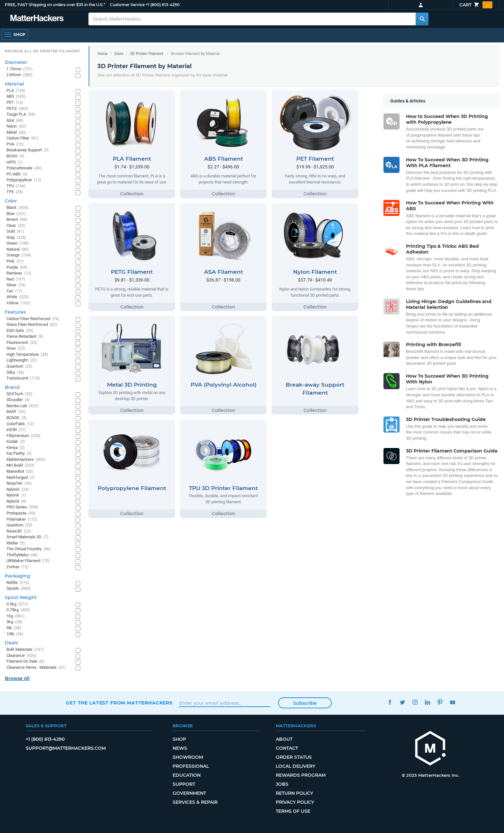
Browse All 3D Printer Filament (43, 51)
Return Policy (294, 793)
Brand (12, 387)
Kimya (16, 448)
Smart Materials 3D (27, 537)
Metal (16, 133)
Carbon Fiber (22, 138)
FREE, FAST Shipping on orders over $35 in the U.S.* (55, 5)
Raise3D (19, 531)
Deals (11, 643)
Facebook (390, 702)
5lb (14, 628)
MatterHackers (26, 460)
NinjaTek (19, 484)
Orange (19, 255)
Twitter (402, 702)
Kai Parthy (19, 454)
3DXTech (19, 394)
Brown (17, 220)
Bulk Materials (25, 650)
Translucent (23, 378)
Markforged (21, 478)
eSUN (16, 430)
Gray (16, 238)
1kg (16, 616)
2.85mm (20, 75)
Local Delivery (296, 766)
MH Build (20, 466)
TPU (16, 186)
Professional (191, 766)
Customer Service (127, 5)
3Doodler (18, 400)
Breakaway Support (28, 150)
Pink (15, 261)
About (284, 739)
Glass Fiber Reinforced (32, 325)
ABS (16, 97)
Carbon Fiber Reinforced (33, 319)
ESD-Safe (20, 331)
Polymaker (22, 520)
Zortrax (18, 567)
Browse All (17, 678)
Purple (17, 268)
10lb (15, 634)
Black (17, 208)
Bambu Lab (22, 406)
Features (15, 312)
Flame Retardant (25, 337)
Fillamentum (23, 436)
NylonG (18, 490)
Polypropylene (24, 180)
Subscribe (305, 703)
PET (15, 103)
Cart (476, 5)
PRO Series (22, 507)
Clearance (21, 656)
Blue (16, 214)
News (180, 748)
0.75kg (18, 610)
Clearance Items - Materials (36, 668)
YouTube (452, 702)
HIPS (15, 162)
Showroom (188, 757)
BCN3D (17, 418)
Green (18, 243)
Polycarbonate (24, 168)
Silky (15, 373)
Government (189, 793)
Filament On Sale (25, 662)
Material (14, 84)
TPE (15, 192)
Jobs (282, 784)
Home (103, 54)
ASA (15, 121)
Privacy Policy (295, 802)
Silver (16, 285)
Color (11, 201)
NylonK (16, 495)
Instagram (415, 702)
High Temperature (27, 355)
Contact (287, 748)
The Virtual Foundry (29, 549)
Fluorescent (22, 343)
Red (16, 279)
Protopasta (21, 513)
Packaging (18, 576)
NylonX (16, 502)
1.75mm (20, 69)
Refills (18, 583)
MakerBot (20, 472)
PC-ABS (17, 174)
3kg (14, 622)
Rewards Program (301, 775)
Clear (16, 226)
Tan (14, 291)
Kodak (16, 442)
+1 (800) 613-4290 (163, 5)
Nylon (16, 126)
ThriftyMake (22, 555)
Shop (179, 739)
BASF (16, 412)
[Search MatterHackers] (422, 19)
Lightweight (22, 360)
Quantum (19, 367)
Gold (15, 232)
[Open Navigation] (15, 35)
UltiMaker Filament (28, 561)
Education (187, 775)
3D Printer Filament (146, 54)
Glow (16, 349)
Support (184, 784)
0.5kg (17, 604)
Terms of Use (293, 811)
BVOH (15, 156)
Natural (18, 250)
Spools (18, 589)
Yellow (18, 303)
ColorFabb (20, 424)
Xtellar (16, 543)
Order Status (294, 757)
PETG (17, 109)
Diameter (16, 62)
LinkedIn (427, 702)
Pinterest (440, 702)
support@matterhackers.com (66, 748)
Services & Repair (195, 802)
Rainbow (19, 273)
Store (119, 54)
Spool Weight (21, 597)
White (18, 297)
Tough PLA (21, 115)
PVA (15, 144)
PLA (16, 91)
